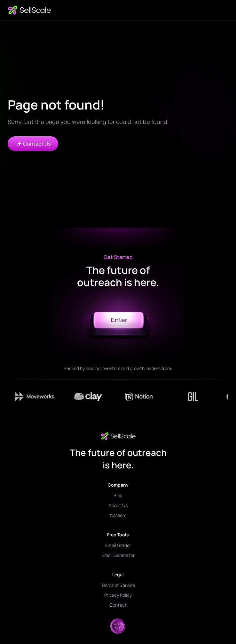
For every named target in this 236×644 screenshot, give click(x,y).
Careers (118, 515)
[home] (29, 10)
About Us (118, 505)
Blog (118, 495)
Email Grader (118, 545)
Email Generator (118, 555)
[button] (223, 10)
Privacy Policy (118, 595)
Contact (118, 605)
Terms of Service (118, 585)
